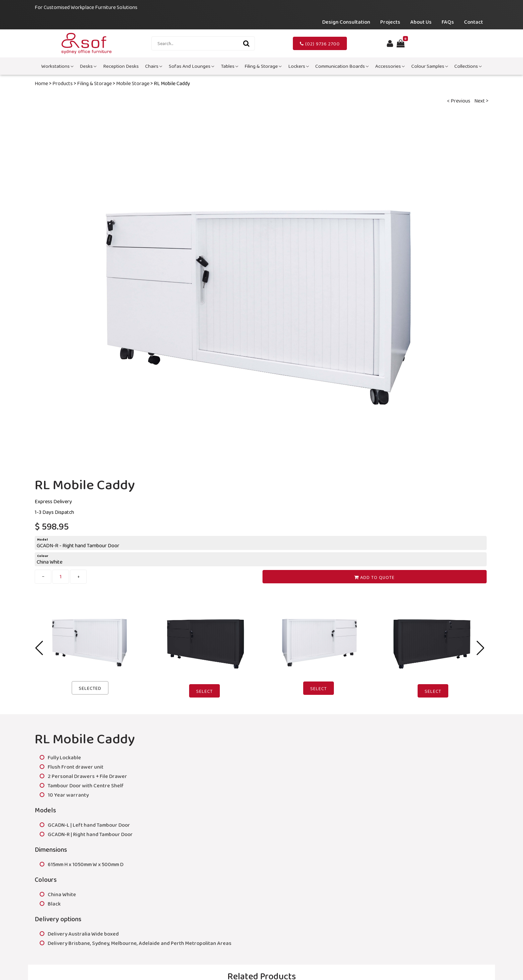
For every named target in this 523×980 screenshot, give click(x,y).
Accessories (390, 66)
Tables (229, 66)
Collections (468, 66)
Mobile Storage (133, 83)
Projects (390, 22)
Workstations (57, 66)
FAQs (448, 22)
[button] (480, 648)
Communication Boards (342, 66)
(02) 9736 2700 (320, 44)
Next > (481, 101)
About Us (421, 22)
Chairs (154, 66)
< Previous (459, 101)
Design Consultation (346, 22)
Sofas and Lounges (191, 66)
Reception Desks (121, 66)
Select (204, 691)
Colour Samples (430, 66)
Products (63, 83)
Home (41, 83)
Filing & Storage (263, 66)
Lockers (299, 66)
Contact (473, 22)
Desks (88, 66)
